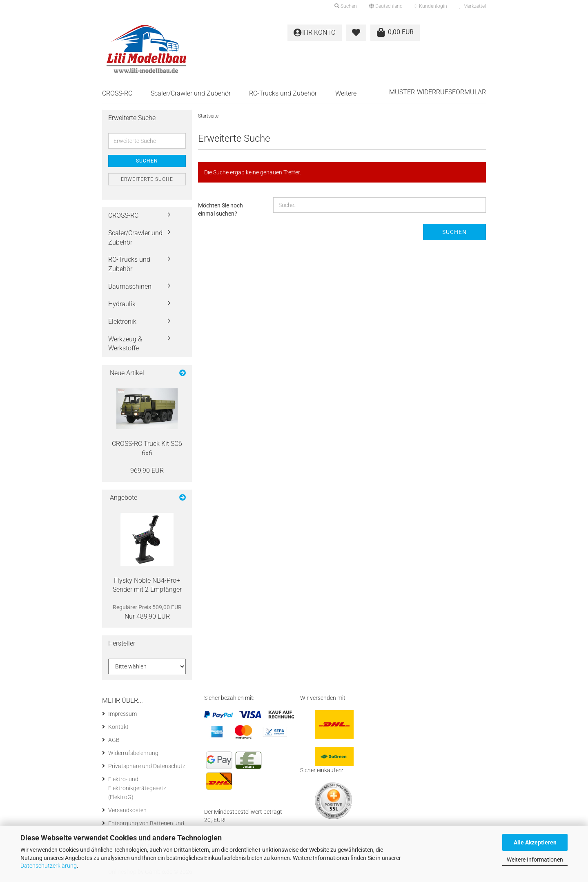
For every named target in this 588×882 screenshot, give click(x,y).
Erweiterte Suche (147, 179)
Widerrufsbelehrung (133, 753)
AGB (114, 740)
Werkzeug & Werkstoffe (125, 344)
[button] (386, 6)
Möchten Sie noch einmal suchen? (220, 209)
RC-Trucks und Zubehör (283, 93)
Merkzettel (473, 6)
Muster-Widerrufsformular (438, 92)
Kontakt (118, 727)
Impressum (122, 714)
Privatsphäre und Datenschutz (147, 766)
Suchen (454, 232)
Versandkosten (127, 810)
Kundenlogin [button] (431, 6)
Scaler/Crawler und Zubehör (191, 93)
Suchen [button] (346, 6)
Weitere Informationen (535, 860)
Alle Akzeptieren (535, 842)
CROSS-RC (117, 93)
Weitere (346, 93)
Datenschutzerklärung (49, 866)
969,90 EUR (147, 471)
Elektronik (122, 322)
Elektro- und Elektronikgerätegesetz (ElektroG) (137, 788)
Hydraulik (122, 304)
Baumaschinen (130, 286)
